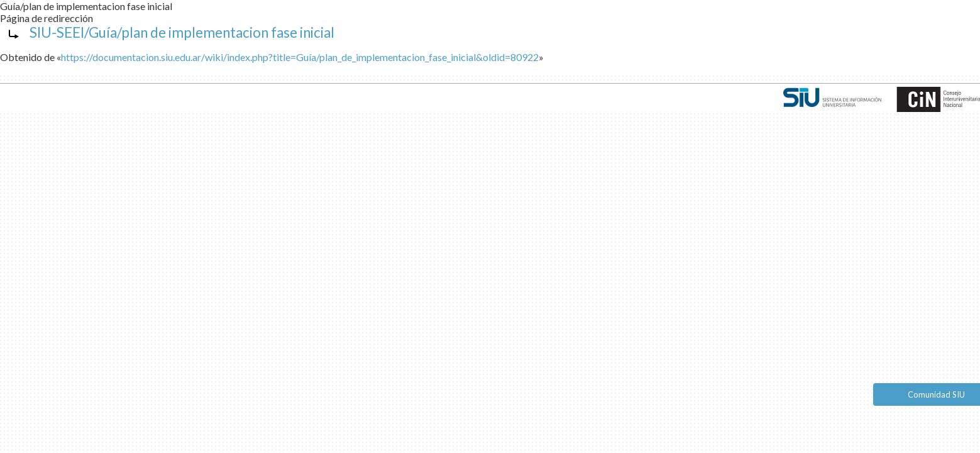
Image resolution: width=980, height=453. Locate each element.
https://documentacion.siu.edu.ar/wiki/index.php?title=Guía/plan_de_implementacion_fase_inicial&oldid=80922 (300, 57)
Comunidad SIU (936, 394)
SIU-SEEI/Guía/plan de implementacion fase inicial (182, 32)
